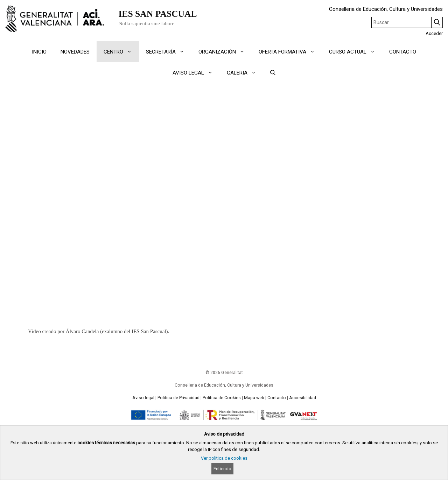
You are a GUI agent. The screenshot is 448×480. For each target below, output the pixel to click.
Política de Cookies (222, 398)
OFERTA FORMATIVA (290, 52)
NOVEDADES (75, 52)
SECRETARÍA (169, 52)
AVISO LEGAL (196, 73)
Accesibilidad (303, 398)
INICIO (39, 52)
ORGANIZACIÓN (225, 52)
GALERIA (245, 73)
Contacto (277, 398)
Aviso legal (143, 398)
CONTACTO (403, 52)
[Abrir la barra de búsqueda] (273, 73)
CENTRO (121, 52)
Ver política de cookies (224, 458)
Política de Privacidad (178, 398)
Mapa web (254, 398)
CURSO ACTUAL (356, 52)
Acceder (434, 33)
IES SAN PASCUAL (157, 14)
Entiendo (222, 469)
